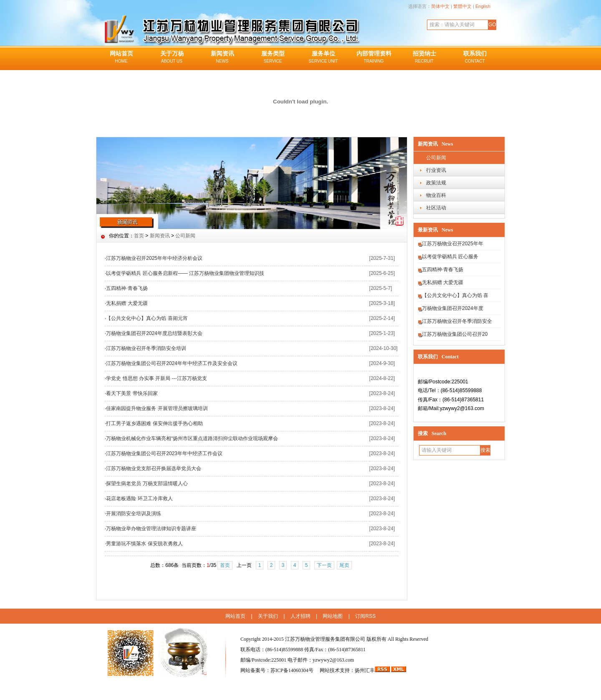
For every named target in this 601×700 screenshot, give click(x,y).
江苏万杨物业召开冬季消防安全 (457, 321)
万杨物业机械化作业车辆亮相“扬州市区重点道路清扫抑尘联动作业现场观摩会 (192, 438)
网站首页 (121, 58)
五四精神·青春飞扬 (443, 269)
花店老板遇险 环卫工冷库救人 (139, 499)
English (483, 6)
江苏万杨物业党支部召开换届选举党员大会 (154, 468)
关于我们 (268, 616)
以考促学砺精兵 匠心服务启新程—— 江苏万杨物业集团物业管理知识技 (185, 273)
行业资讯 (436, 170)
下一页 (324, 565)
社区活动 (436, 208)
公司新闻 (436, 158)
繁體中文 (462, 6)
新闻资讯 (222, 58)
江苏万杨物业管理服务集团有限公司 (325, 639)
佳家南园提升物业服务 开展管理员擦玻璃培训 (157, 408)
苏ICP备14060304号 (293, 670)
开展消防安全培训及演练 (134, 514)
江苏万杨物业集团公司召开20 (455, 334)
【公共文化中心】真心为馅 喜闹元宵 (147, 318)
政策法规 (436, 183)
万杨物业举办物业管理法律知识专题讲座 (151, 529)
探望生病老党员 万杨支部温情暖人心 (147, 483)
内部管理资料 (374, 58)
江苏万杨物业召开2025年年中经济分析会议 (154, 258)
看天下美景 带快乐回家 (132, 393)
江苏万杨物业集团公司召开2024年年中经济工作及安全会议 (172, 363)
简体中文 (440, 6)
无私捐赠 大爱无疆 (443, 282)
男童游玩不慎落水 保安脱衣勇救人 (144, 544)
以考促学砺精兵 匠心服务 (450, 257)
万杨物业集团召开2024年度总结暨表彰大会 (154, 333)
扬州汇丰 (365, 670)
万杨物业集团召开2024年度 (453, 308)
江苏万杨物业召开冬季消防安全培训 (146, 348)
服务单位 (323, 58)
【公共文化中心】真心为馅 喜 (455, 295)
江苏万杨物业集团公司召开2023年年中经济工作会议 (164, 453)
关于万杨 (172, 58)
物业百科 (436, 195)
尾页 (344, 565)
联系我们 (475, 58)
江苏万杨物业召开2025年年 (453, 244)
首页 (139, 236)
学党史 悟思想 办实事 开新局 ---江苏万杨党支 (156, 378)
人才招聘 (300, 616)
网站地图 (333, 616)
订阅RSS (365, 616)
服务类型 (273, 58)
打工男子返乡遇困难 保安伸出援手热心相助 (154, 423)
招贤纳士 (424, 58)
